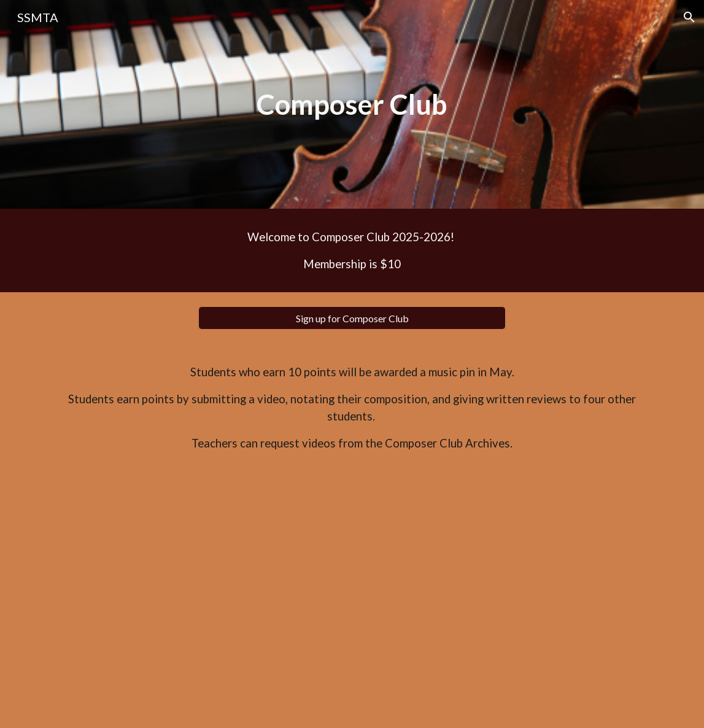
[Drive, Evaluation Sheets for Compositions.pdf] (352, 600)
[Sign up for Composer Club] (352, 318)
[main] (352, 105)
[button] (689, 17)
